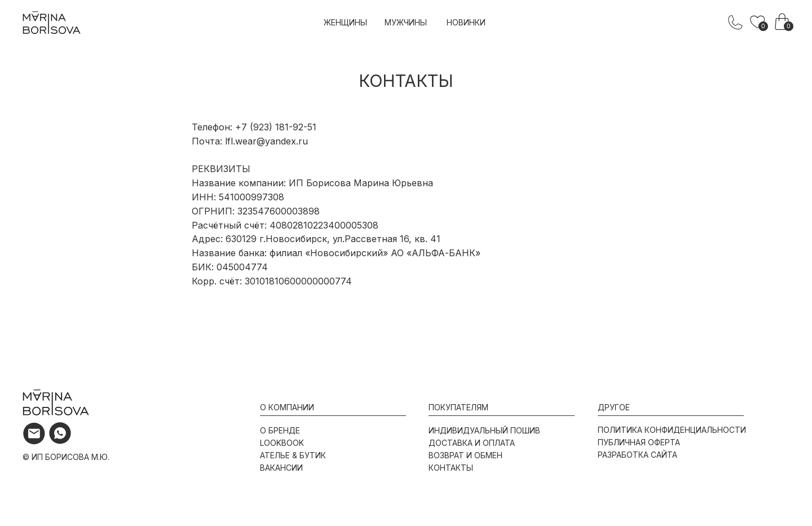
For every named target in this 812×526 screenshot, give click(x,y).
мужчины (406, 22)
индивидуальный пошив (484, 430)
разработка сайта (637, 455)
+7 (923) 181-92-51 (276, 127)
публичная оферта (639, 442)
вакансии (281, 468)
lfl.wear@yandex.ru (266, 141)
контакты (451, 468)
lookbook (282, 443)
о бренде (280, 430)
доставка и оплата (472, 443)
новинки (466, 22)
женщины (345, 22)
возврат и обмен (465, 455)
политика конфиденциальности (672, 430)
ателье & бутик (293, 455)
